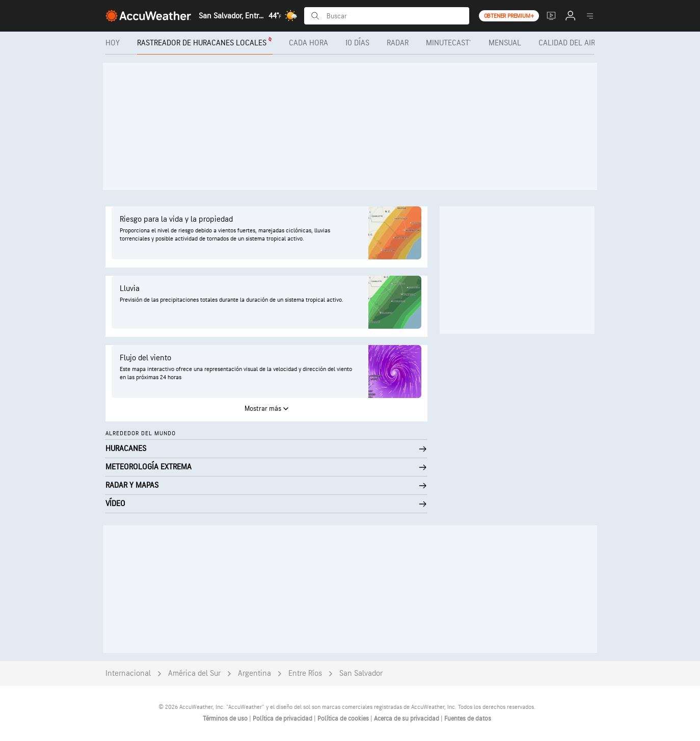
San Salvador (361, 673)
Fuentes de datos (468, 719)
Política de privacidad (283, 719)
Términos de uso (226, 719)
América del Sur (194, 673)
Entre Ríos (305, 673)
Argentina (254, 673)
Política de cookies (344, 719)
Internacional (128, 673)
